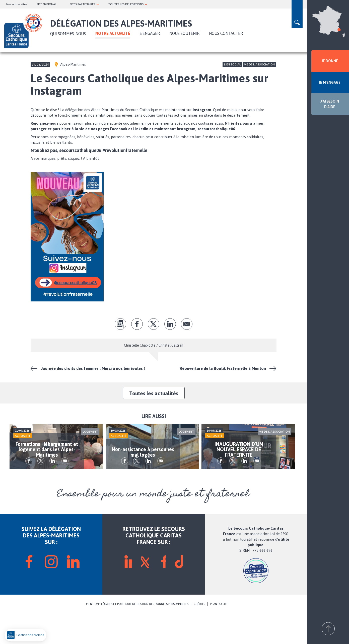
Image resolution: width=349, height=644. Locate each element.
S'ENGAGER (150, 33)
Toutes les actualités (154, 393)
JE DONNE (330, 61)
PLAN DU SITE (219, 634)
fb (137, 324)
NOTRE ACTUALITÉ (113, 33)
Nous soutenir (184, 33)
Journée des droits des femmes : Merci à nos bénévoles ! (93, 368)
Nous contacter (226, 33)
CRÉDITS (199, 634)
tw (154, 324)
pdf (120, 324)
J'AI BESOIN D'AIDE (330, 104)
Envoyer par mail (187, 324)
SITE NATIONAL (47, 4)
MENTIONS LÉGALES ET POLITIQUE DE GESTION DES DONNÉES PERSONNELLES (137, 634)
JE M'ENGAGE (330, 83)
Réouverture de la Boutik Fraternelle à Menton (223, 368)
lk (170, 324)
